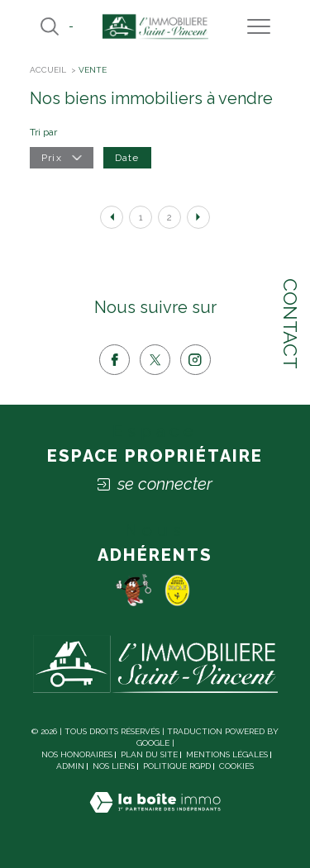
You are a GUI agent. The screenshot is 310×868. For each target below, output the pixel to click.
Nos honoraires (77, 754)
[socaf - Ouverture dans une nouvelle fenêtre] (178, 590)
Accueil (48, 70)
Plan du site (149, 754)
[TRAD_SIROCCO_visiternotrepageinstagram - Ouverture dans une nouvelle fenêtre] (196, 360)
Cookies (236, 766)
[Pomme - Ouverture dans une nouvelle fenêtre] (133, 590)
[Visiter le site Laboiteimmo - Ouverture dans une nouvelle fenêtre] (155, 819)
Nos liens (114, 766)
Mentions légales (227, 754)
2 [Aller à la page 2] (169, 217)
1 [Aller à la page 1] (141, 217)
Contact (291, 324)
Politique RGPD (177, 766)
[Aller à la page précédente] (112, 217)
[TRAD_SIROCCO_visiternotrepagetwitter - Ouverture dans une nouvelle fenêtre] (155, 360)
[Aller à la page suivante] (198, 217)
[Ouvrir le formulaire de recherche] (50, 26)
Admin (70, 766)
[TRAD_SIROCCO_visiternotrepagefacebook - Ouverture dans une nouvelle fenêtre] (114, 360)
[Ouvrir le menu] (259, 26)
